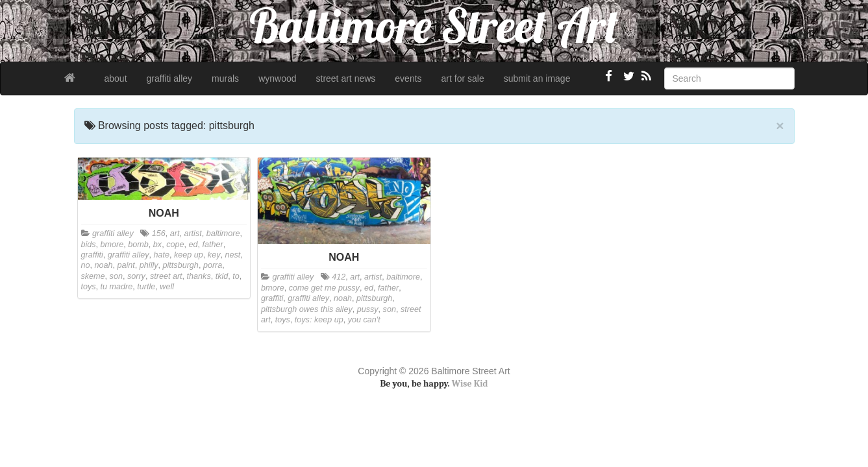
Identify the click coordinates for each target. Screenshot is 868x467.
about (116, 78)
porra (213, 265)
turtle (146, 287)
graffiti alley (170, 78)
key (214, 255)
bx (157, 245)
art (175, 233)
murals (225, 78)
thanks (199, 276)
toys (89, 287)
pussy (368, 309)
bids (89, 245)
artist (192, 233)
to (236, 276)
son (116, 276)
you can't (364, 320)
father (212, 245)
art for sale (463, 78)
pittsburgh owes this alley (307, 309)
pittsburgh (181, 265)
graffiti (92, 255)
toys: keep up (319, 320)
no (86, 265)
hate (162, 255)
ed (193, 245)
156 (159, 233)
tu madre (117, 287)
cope (175, 245)
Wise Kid (470, 384)
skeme (93, 276)
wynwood (277, 78)
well (167, 287)
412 (339, 277)
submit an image (537, 78)
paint (126, 265)
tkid (222, 276)
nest (232, 255)
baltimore (223, 233)
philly (149, 265)
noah (104, 265)
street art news (346, 78)
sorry (136, 276)
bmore (112, 245)
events (408, 78)
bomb (138, 245)
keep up (189, 255)
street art (166, 276)
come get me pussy (324, 288)
